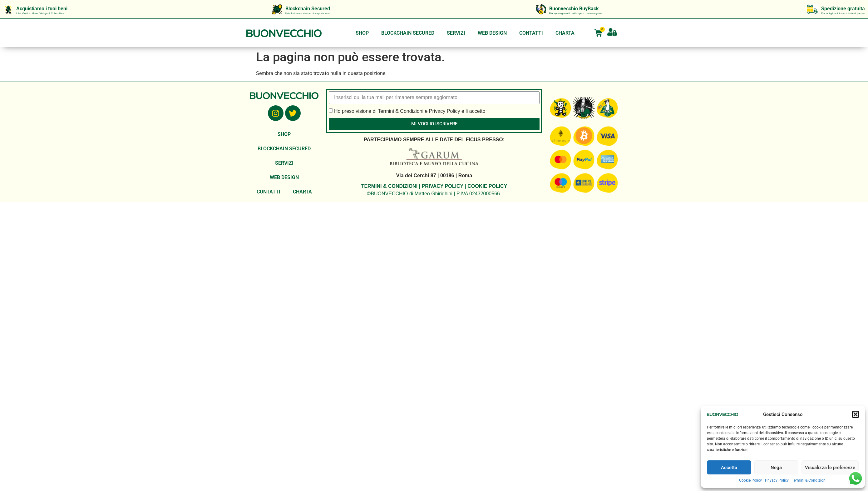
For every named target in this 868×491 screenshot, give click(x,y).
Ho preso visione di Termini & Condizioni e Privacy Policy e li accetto (410, 111)
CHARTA (565, 33)
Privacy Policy (777, 480)
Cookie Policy (750, 480)
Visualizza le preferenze (830, 468)
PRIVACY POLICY (442, 186)
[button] (856, 414)
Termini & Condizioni (809, 480)
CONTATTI (531, 33)
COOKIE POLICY (487, 186)
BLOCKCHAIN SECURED (408, 33)
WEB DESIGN (492, 33)
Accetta (729, 468)
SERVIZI (456, 33)
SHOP (362, 33)
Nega (776, 468)
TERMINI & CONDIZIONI (389, 186)
